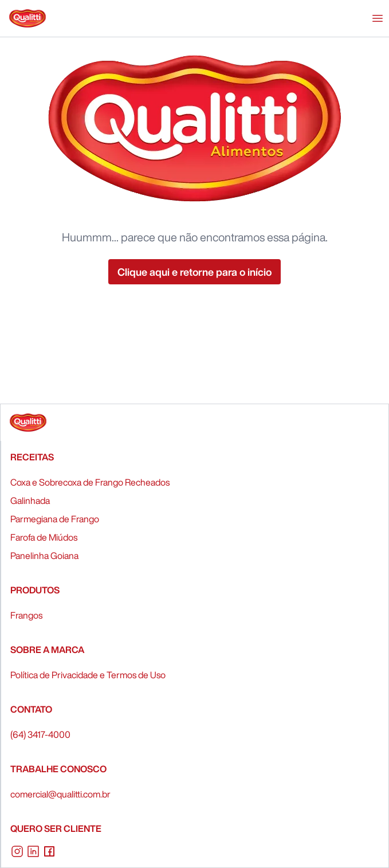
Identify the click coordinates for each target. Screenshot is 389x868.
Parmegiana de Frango (55, 519)
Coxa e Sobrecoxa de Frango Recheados (90, 482)
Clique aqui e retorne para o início (194, 272)
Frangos (26, 615)
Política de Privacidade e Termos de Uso (88, 675)
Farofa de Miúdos (44, 537)
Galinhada (30, 501)
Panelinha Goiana (44, 556)
